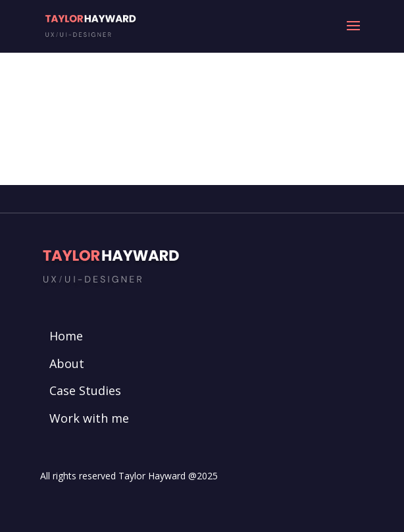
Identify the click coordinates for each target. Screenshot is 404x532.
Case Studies (85, 390)
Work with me (89, 418)
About (67, 363)
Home (66, 336)
